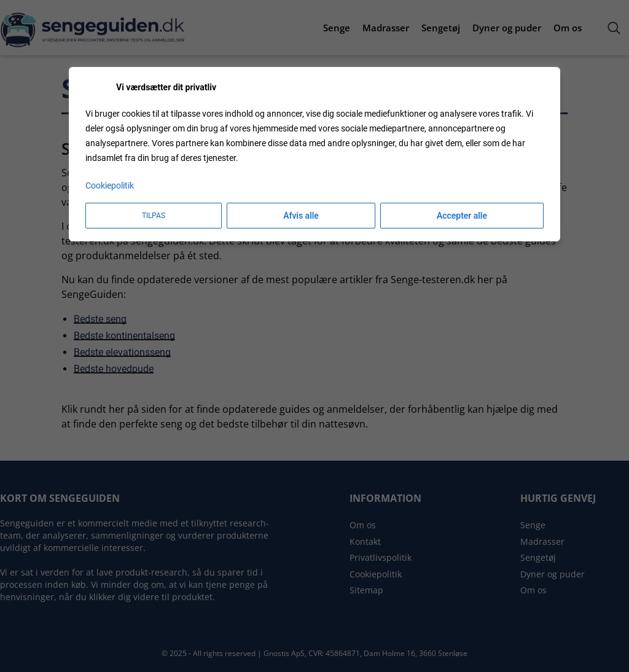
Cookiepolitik (110, 186)
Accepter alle (462, 216)
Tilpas (154, 216)
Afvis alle (301, 216)
